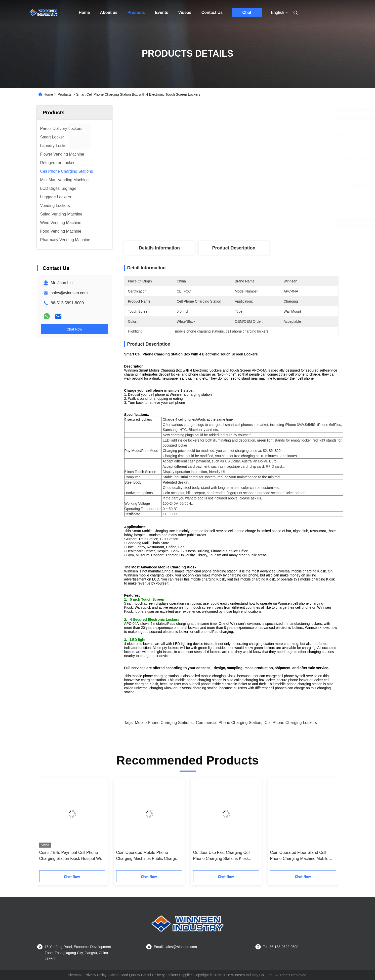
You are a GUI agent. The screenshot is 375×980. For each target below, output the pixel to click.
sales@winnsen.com (69, 293)
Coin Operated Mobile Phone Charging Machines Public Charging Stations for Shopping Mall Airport (148, 856)
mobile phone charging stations (164, 723)
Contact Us (212, 12)
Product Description (234, 248)
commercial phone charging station (229, 723)
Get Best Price (258, 223)
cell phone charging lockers (291, 723)
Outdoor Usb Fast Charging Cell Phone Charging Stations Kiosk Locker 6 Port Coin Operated (222, 856)
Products (136, 12)
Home (84, 12)
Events (161, 12)
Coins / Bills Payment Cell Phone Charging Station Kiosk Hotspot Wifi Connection (71, 856)
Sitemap (74, 975)
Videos (185, 12)
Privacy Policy (95, 975)
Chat (247, 12)
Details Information (159, 248)
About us (109, 12)
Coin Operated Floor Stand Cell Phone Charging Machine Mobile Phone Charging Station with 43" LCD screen (299, 856)
